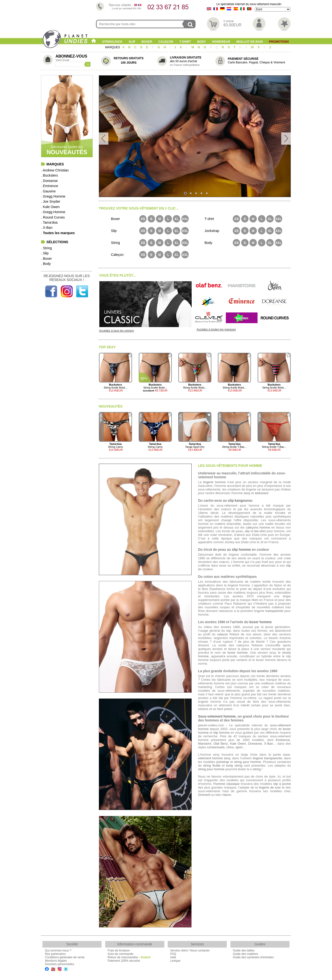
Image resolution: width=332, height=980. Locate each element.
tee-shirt (260, 531)
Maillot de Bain (249, 42)
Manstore (205, 744)
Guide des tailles (244, 950)
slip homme (241, 550)
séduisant (261, 493)
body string (234, 765)
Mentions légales (56, 961)
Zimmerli (204, 795)
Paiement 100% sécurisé (124, 961)
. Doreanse (49, 181)
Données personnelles (59, 964)
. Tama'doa (49, 222)
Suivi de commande (120, 954)
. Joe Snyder (51, 201)
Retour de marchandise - (129, 957)
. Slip (45, 253)
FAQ (173, 954)
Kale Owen (238, 744)
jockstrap (223, 762)
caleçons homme (258, 527)
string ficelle (212, 765)
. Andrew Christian (55, 170)
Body (202, 42)
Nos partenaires (55, 954)
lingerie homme (214, 482)
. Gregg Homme (53, 196)
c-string (255, 769)
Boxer (147, 42)
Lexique (175, 961)
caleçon (223, 634)
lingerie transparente (267, 758)
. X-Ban (47, 228)
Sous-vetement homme (217, 716)
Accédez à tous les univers (117, 331)
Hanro (227, 795)
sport (239, 747)
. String (46, 248)
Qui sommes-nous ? (58, 950)
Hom (255, 600)
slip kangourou (240, 500)
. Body (46, 264)
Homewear (221, 42)
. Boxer (46, 259)
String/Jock (112, 42)
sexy (247, 493)
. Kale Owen (50, 207)
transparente (274, 611)
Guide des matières (246, 954)
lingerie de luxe (270, 787)
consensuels (216, 747)
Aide (173, 957)
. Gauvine (48, 191)
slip (247, 531)
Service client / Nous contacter (190, 950)
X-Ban (269, 744)
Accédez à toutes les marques (216, 330)
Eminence (283, 740)
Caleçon (166, 42)
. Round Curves (53, 217)
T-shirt (185, 42)
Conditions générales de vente (65, 957)
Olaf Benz (221, 744)
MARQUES (113, 47)
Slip (132, 42)
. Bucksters (49, 175)
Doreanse (255, 744)
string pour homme (248, 762)
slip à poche (282, 784)
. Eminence (50, 186)
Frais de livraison (119, 950)
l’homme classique (226, 784)
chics (230, 747)
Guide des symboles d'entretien (253, 957)
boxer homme (260, 622)
